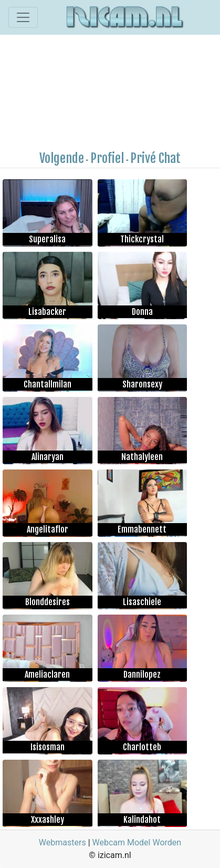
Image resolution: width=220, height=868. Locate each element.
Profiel (107, 158)
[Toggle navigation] (23, 17)
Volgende (62, 158)
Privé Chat (155, 158)
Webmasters (62, 843)
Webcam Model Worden (137, 843)
